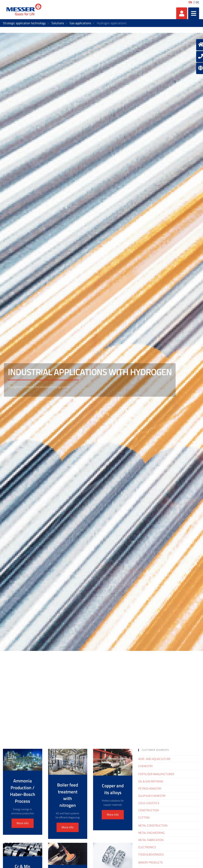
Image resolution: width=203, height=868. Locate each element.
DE (197, 2)
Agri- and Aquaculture (154, 759)
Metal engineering (151, 833)
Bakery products (150, 863)
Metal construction (153, 826)
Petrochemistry (150, 789)
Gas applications (80, 23)
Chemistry (146, 766)
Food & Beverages (151, 855)
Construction (149, 810)
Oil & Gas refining (151, 781)
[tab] (169, 750)
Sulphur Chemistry (152, 796)
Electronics (147, 847)
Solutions (58, 23)
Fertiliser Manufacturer (156, 774)
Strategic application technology (24, 23)
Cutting (144, 818)
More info (23, 823)
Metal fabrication (151, 840)
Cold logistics (149, 803)
